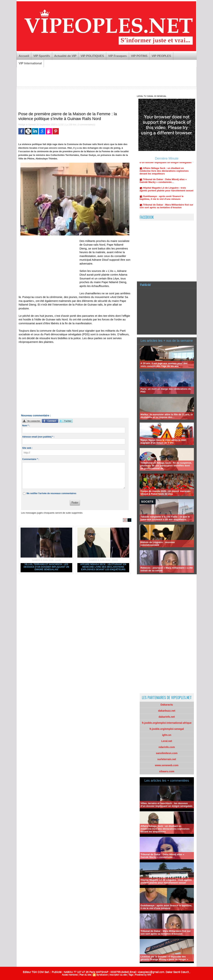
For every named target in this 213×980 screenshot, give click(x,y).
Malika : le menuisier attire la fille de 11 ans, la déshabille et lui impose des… (167, 416)
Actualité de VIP (65, 56)
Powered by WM (143, 975)
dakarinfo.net (167, 717)
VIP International (30, 63)
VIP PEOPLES (161, 56)
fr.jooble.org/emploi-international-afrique (167, 723)
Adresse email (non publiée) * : (38, 437)
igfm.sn (167, 735)
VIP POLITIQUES (92, 56)
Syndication (102, 975)
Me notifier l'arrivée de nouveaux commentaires (51, 493)
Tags (131, 975)
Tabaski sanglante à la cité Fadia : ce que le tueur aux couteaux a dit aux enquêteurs (165, 518)
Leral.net (167, 741)
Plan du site (85, 975)
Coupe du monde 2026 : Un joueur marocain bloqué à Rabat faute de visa (166, 492)
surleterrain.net (167, 759)
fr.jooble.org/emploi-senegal (167, 729)
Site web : (27, 448)
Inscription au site (118, 975)
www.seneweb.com (167, 765)
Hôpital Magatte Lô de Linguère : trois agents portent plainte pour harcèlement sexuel (167, 192)
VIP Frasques (118, 56)
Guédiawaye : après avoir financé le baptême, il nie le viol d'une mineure (162, 201)
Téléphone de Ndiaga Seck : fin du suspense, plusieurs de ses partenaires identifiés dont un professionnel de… (166, 466)
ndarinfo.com (167, 747)
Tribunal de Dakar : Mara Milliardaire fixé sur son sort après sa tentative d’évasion (167, 209)
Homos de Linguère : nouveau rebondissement (158, 544)
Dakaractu (167, 705)
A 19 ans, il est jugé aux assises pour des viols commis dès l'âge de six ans (164, 365)
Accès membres (70, 975)
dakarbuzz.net (167, 711)
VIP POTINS (139, 56)
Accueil (24, 56)
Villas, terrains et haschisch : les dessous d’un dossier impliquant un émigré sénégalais (46, 567)
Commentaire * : (31, 459)
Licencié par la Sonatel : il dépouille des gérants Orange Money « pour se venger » (164, 958)
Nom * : (26, 426)
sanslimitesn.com (167, 753)
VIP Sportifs (42, 56)
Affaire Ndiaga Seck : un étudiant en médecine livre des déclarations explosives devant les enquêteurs (103, 567)
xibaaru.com (167, 771)
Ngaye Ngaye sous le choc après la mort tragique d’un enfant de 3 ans (163, 441)
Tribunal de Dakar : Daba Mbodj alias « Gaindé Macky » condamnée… (163, 184)
